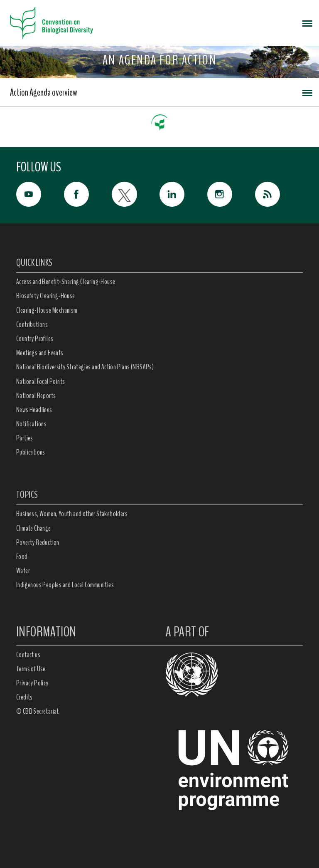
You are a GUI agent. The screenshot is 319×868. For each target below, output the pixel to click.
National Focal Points (40, 381)
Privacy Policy (32, 683)
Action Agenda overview (44, 92)
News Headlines (34, 410)
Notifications (31, 424)
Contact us (28, 655)
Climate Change (34, 528)
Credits (25, 697)
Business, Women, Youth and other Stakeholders (72, 514)
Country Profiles (35, 339)
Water (23, 571)
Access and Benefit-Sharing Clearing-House (66, 282)
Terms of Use (31, 669)
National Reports (36, 396)
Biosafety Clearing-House (46, 296)
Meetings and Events (40, 353)
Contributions (32, 324)
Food (22, 556)
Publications (31, 452)
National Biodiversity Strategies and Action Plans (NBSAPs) (85, 367)
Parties (25, 438)
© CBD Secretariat (38, 711)
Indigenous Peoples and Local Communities (65, 585)
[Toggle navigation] (307, 23)
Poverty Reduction (38, 542)
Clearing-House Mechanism (47, 310)
